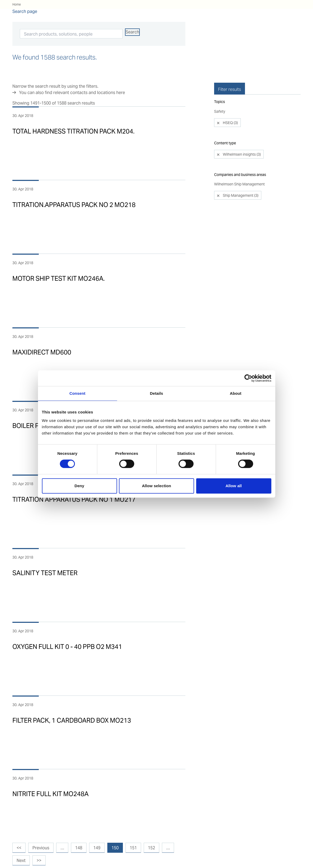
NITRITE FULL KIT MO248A (50, 794)
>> (39, 860)
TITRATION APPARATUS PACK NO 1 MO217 (74, 499)
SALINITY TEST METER (45, 573)
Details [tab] (157, 393)
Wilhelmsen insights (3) (241, 141)
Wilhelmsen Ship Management (239, 170)
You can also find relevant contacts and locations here (72, 93)
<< (19, 848)
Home (17, 4)
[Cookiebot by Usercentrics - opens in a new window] (248, 378)
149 (97, 848)
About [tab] (236, 393)
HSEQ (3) (230, 109)
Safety (220, 98)
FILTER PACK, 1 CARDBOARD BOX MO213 (72, 720)
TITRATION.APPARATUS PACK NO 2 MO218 (74, 205)
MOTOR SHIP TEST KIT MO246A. (59, 278)
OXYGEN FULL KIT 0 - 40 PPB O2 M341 (67, 647)
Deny (79, 486)
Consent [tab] (77, 393)
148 (79, 848)
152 (151, 848)
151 (133, 848)
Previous (41, 848)
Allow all (234, 486)
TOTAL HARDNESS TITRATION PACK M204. (73, 131)
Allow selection (156, 486)
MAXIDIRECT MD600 (42, 352)
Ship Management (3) (240, 182)
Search (132, 32)
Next (21, 860)
